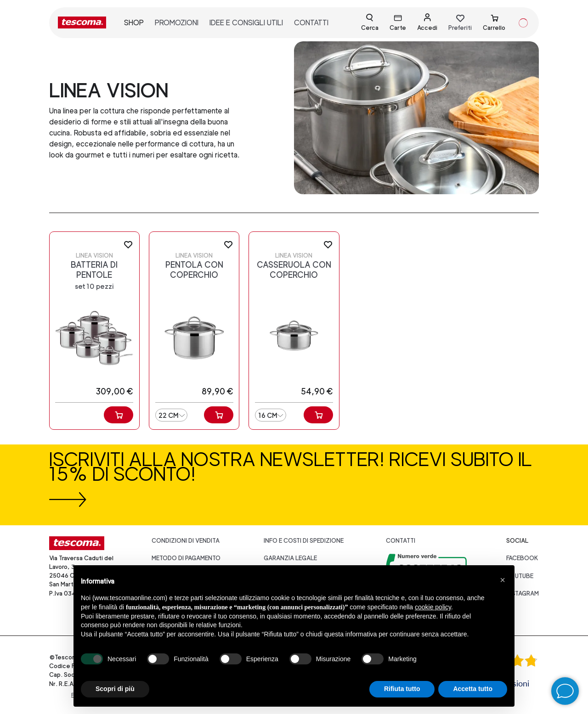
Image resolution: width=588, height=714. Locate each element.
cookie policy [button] (433, 607)
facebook (522, 558)
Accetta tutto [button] (473, 689)
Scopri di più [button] (115, 689)
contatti (311, 23)
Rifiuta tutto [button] (402, 689)
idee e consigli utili (246, 23)
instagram (523, 593)
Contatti (401, 541)
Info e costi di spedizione (304, 541)
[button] (503, 580)
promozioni (177, 23)
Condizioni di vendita (186, 541)
